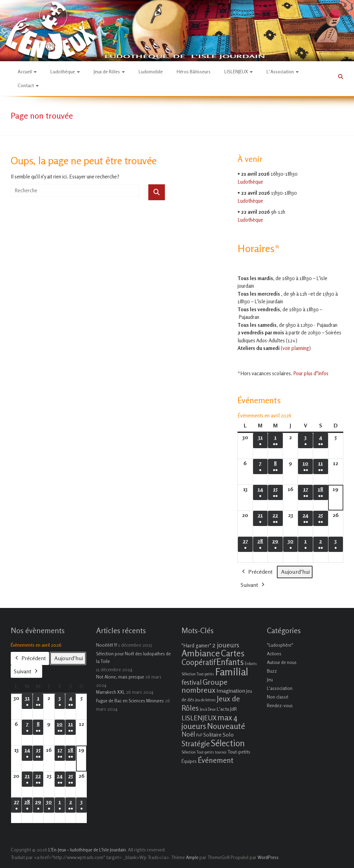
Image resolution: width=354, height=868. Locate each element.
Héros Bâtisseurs (194, 71)
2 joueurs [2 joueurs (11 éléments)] (226, 645)
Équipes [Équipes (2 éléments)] (189, 761)
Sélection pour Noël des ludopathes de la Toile (133, 657)
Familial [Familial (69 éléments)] (232, 672)
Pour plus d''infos (311, 373)
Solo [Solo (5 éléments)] (228, 735)
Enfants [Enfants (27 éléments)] (230, 662)
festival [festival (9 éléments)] (192, 682)
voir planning (296, 348)
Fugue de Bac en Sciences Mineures (130, 701)
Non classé (278, 697)
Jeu (270, 680)
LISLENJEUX (236, 71)
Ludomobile (151, 71)
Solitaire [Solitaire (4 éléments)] (212, 735)
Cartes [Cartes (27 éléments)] (233, 653)
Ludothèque (63, 71)
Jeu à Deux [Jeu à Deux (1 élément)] (208, 709)
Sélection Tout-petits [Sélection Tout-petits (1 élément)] (198, 752)
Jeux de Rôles (107, 71)
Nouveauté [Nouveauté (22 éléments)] (226, 726)
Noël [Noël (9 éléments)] (188, 734)
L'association (280, 688)
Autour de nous (282, 662)
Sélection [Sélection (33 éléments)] (228, 743)
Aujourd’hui (295, 572)
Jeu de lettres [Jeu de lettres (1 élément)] (206, 700)
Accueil (25, 71)
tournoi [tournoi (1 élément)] (221, 752)
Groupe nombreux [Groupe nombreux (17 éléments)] (204, 686)
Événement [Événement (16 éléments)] (216, 760)
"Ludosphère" (280, 645)
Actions (274, 654)
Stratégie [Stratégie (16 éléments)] (196, 744)
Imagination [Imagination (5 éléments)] (231, 691)
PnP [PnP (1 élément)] (199, 735)
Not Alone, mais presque (120, 677)
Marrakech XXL (110, 692)
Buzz (272, 671)
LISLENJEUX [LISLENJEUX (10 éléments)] (199, 718)
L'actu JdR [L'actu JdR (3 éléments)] (227, 709)
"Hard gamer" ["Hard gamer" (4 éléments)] (196, 645)
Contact (26, 85)
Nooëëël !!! (107, 645)
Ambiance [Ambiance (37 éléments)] (201, 653)
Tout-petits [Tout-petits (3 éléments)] (239, 752)
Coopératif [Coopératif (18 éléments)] (198, 662)
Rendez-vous (280, 705)
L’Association (280, 71)
